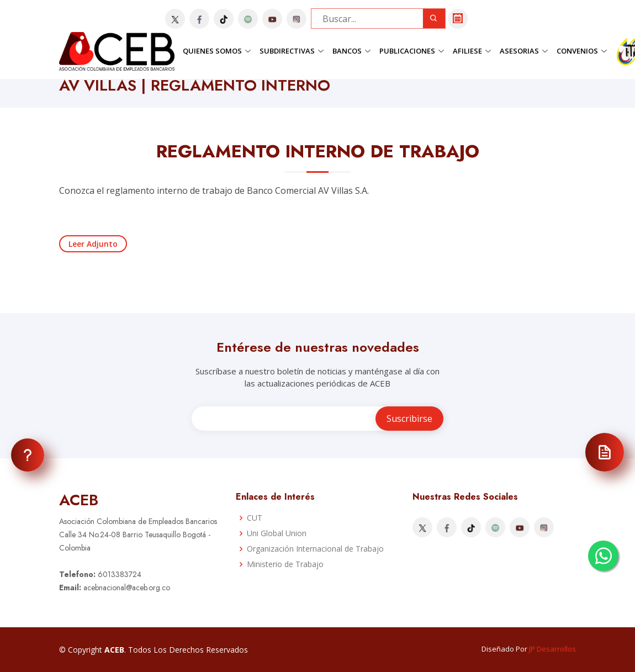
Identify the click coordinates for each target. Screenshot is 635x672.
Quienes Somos (217, 51)
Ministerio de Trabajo (285, 564)
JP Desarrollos (552, 649)
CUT (255, 518)
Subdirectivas (292, 51)
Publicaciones (412, 51)
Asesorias (524, 51)
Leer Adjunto (93, 244)
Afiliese (472, 51)
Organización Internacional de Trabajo (315, 549)
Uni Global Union (277, 533)
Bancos (352, 51)
